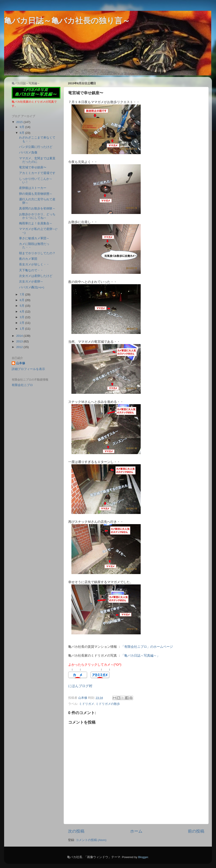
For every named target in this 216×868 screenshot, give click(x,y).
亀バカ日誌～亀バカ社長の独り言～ (67, 21)
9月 (22, 127)
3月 (22, 317)
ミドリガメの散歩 (108, 704)
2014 (20, 336)
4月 (22, 312)
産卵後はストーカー (33, 188)
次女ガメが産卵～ (31, 282)
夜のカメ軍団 (28, 259)
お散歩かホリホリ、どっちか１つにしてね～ (37, 216)
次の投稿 (76, 831)
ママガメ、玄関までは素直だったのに (37, 160)
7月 (22, 294)
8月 (22, 133)
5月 (22, 306)
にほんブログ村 (80, 686)
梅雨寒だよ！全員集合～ (36, 223)
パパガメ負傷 (28, 152)
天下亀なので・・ (31, 270)
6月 (22, 300)
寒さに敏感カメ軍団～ (34, 238)
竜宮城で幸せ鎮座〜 (33, 167)
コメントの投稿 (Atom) (91, 840)
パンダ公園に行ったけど (36, 147)
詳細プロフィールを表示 (28, 369)
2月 (22, 323)
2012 (20, 347)
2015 (20, 122)
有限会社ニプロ (22, 385)
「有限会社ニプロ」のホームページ (147, 647)
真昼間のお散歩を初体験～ (37, 208)
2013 (20, 341)
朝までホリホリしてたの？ (37, 253)
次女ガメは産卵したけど (36, 276)
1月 (22, 329)
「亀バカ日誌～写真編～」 (140, 656)
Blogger (143, 857)
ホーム (136, 831)
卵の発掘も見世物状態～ (36, 194)
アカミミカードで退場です (37, 173)
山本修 (21, 363)
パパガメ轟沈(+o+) (32, 287)
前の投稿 (196, 831)
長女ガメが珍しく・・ (34, 264)
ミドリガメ (87, 704)
